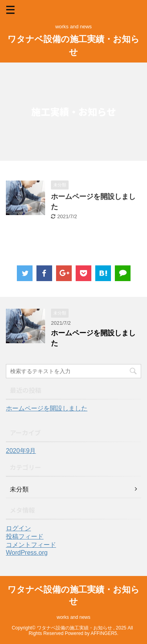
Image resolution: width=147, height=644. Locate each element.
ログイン (18, 528)
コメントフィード (31, 545)
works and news (73, 617)
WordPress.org (27, 553)
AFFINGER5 (104, 633)
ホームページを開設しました (47, 408)
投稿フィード (25, 536)
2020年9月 (21, 451)
